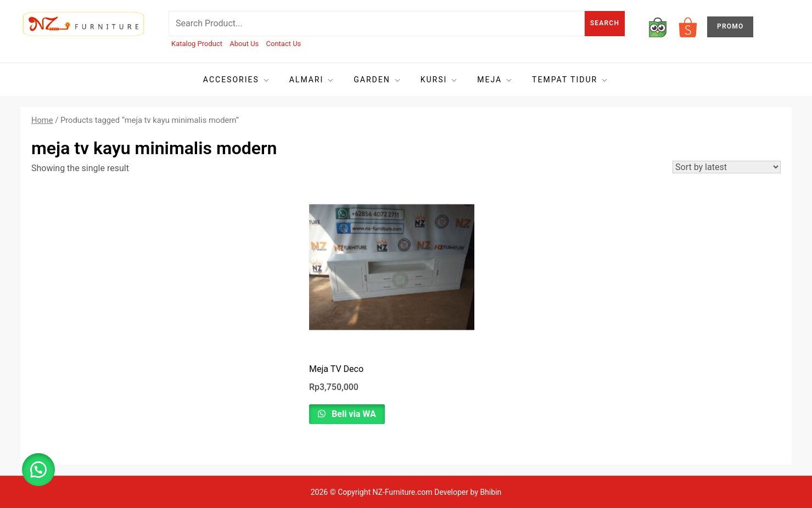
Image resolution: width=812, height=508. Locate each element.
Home (42, 120)
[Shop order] (727, 167)
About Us (244, 44)
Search (605, 23)
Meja (495, 80)
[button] (38, 470)
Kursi (440, 80)
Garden (377, 80)
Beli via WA (353, 414)
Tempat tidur (570, 80)
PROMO (730, 26)
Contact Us (284, 44)
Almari (312, 80)
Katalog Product (197, 44)
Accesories (237, 80)
